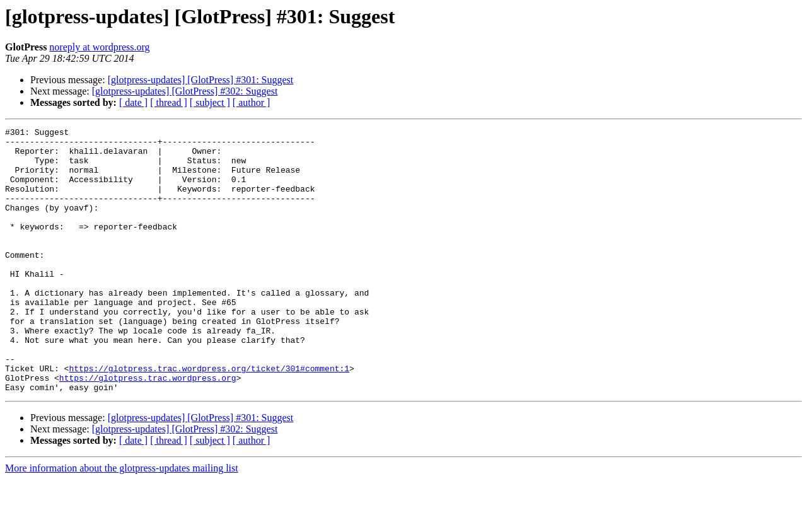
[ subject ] (210, 102)
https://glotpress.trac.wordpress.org (148, 429)
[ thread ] (169, 102)
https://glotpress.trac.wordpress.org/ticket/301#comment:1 (209, 417)
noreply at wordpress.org (99, 47)
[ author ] (252, 102)
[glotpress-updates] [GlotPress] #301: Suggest (201, 80)
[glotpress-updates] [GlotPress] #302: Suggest (185, 91)
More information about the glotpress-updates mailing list (122, 521)
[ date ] (133, 102)
